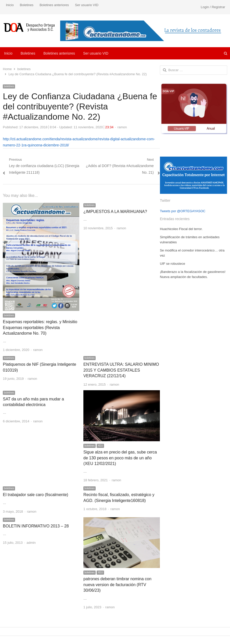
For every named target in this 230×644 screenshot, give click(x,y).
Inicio (10, 5)
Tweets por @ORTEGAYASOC (183, 211)
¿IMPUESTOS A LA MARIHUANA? (115, 212)
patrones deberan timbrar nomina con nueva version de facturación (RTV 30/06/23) (117, 585)
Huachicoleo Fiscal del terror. (181, 229)
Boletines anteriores (54, 5)
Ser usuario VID (87, 5)
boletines (9, 86)
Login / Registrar (213, 7)
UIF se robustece (172, 264)
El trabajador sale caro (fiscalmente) (35, 495)
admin (31, 543)
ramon (122, 127)
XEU (100, 446)
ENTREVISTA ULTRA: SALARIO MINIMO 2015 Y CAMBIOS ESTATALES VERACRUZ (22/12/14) (121, 370)
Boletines (27, 5)
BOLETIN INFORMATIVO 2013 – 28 (36, 526)
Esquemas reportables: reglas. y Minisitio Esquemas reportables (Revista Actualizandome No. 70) (40, 327)
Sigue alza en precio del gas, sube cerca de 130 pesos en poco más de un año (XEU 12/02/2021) (120, 458)
